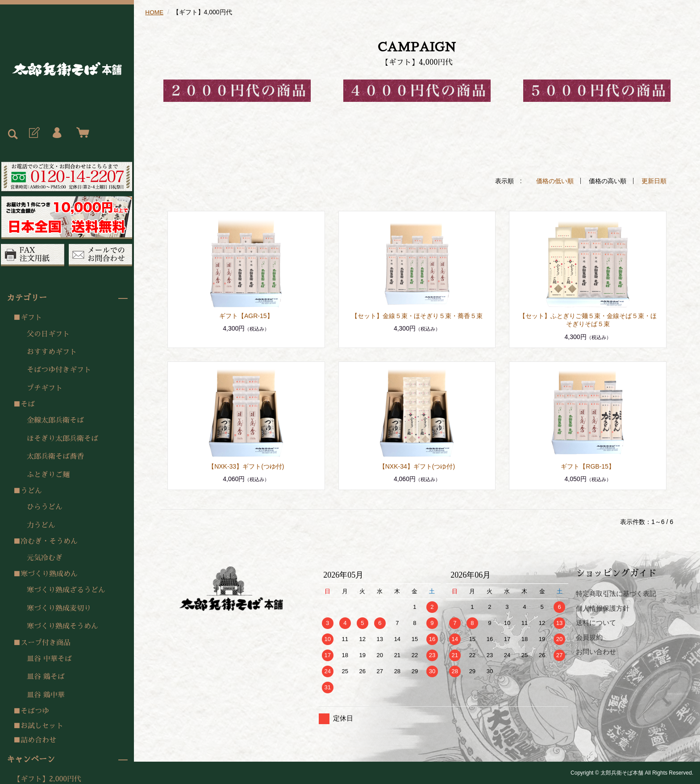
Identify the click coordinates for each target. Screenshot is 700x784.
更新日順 (654, 180)
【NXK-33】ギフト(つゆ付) (246, 466)
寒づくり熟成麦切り (59, 608)
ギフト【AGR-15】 (246, 315)
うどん (31, 491)
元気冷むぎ (45, 558)
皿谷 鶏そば (46, 677)
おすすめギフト (52, 352)
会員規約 (589, 637)
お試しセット (42, 726)
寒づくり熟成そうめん (62, 626)
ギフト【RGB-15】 (588, 466)
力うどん (41, 525)
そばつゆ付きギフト (59, 370)
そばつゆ (35, 711)
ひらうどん (45, 507)
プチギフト (45, 388)
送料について (596, 622)
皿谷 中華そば (49, 659)
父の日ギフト (48, 334)
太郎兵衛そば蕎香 (55, 457)
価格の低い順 (555, 180)
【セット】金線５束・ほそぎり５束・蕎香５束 (417, 315)
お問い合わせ (596, 651)
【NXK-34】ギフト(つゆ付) (417, 466)
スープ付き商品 (46, 643)
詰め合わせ (38, 740)
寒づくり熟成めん (49, 574)
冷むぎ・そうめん (49, 541)
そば (28, 404)
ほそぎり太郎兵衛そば (62, 439)
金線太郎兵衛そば (55, 420)
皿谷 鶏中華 (46, 695)
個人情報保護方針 (603, 608)
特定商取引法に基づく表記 (616, 593)
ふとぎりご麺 (48, 475)
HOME (154, 12)
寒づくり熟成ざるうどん (66, 590)
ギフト (31, 318)
